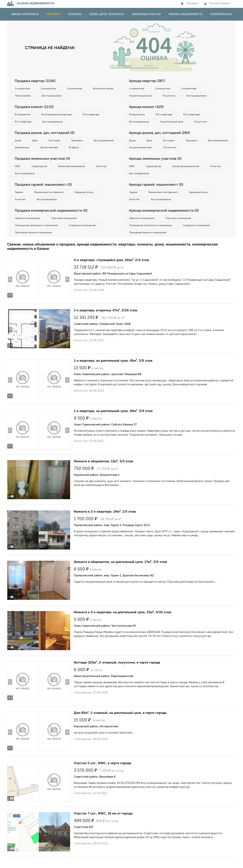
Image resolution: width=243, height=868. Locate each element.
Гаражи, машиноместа (185, 14)
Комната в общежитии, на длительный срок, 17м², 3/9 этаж (120, 573)
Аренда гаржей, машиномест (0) (157, 194)
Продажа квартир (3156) (36, 81)
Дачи (36, 142)
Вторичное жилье (26, 96)
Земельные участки (146, 14)
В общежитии (23, 115)
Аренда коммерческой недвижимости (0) (165, 221)
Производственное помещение (34, 243)
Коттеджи (57, 142)
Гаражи (19, 202)
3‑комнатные (77, 89)
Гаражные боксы (87, 202)
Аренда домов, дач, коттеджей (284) (161, 141)
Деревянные (55, 149)
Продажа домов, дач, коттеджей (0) (46, 134)
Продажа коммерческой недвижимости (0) (52, 221)
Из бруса (21, 156)
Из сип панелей (83, 149)
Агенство (105, 176)
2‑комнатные (50, 89)
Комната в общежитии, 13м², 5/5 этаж (104, 472)
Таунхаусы (81, 142)
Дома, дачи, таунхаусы (107, 14)
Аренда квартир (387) (148, 81)
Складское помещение (84, 236)
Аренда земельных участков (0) (156, 168)
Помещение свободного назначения (37, 236)
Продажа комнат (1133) (35, 108)
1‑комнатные (23, 89)
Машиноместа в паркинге (51, 202)
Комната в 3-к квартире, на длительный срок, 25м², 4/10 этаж (123, 623)
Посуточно (171, 96)
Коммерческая (221, 14)
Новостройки (56, 96)
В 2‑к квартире (95, 115)
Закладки (189, 3)
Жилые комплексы (25, 14)
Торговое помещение (66, 229)
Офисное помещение (28, 229)
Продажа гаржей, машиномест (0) (45, 194)
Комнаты (75, 14)
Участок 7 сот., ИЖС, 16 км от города (103, 824)
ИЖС (18, 176)
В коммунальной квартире (59, 115)
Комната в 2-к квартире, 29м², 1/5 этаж (105, 523)
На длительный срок (142, 96)
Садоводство (41, 176)
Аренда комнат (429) (147, 108)
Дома (19, 142)
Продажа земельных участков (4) (44, 168)
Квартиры (53, 14)
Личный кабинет (218, 3)
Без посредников (86, 96)
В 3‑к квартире (24, 123)
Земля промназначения (74, 176)
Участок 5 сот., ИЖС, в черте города (103, 774)
